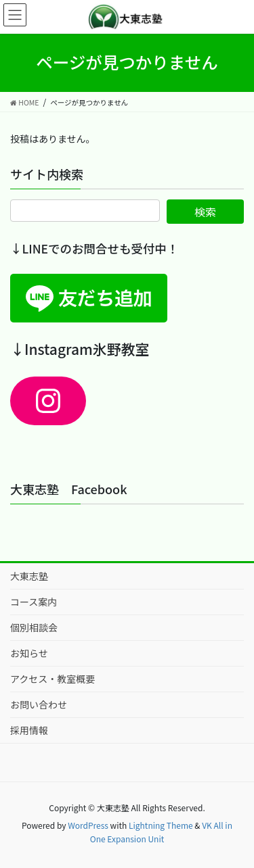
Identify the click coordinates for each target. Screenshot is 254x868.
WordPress (88, 825)
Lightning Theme (161, 825)
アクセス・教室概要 (52, 679)
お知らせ (29, 653)
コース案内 (34, 602)
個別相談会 (34, 627)
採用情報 (29, 730)
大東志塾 (29, 576)
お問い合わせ (39, 704)
